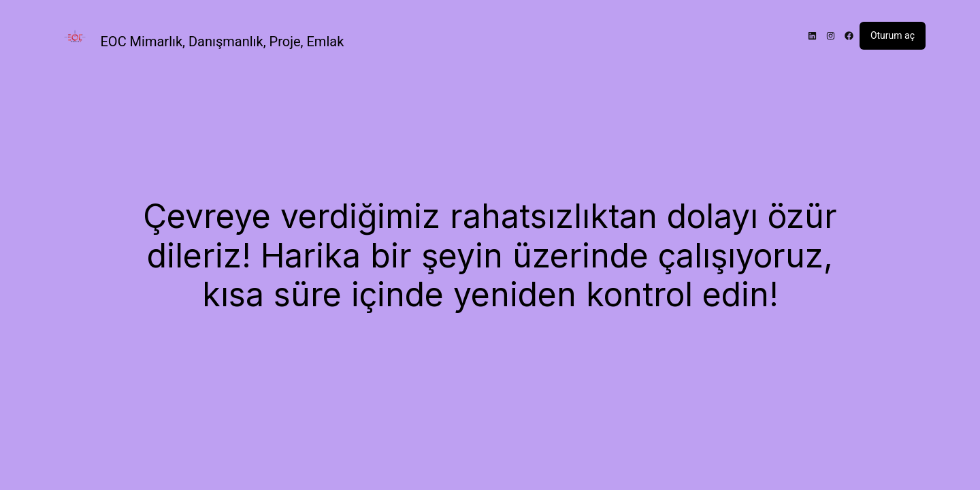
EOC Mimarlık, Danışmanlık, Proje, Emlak (223, 42)
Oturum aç (893, 35)
